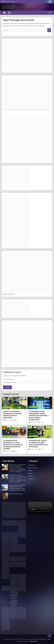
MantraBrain (34, 641)
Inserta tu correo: (8, 379)
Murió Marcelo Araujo (16, 494)
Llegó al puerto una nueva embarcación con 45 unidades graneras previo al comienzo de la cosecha (17, 488)
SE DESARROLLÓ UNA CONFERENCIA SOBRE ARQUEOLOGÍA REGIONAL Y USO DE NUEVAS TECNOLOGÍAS (39, 416)
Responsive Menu (50, 2)
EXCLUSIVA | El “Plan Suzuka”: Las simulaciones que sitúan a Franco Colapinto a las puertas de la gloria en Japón (17, 478)
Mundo (30, 471)
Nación (30, 473)
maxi (15, 420)
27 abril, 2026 (33, 449)
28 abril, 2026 (8, 420)
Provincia (31, 479)
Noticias (30, 476)
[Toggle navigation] (9, 13)
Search (49, 30)
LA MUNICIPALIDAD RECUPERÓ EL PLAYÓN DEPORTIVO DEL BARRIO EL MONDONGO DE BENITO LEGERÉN (13, 445)
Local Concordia (8, 407)
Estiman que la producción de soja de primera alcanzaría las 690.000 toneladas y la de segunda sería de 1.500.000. (17, 468)
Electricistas (32, 465)
